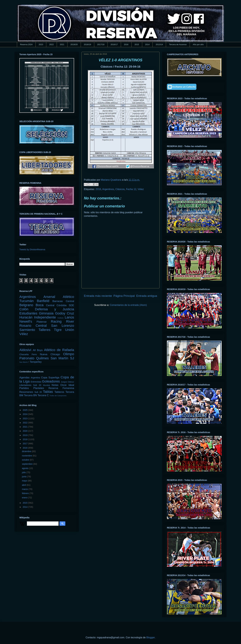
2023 (41, 44)
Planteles (39, 388)
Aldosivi (25, 350)
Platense (42, 322)
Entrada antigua (147, 296)
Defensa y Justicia (54, 309)
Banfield (43, 301)
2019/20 (74, 44)
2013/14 (159, 44)
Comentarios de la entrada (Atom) (128, 305)
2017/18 (101, 44)
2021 (62, 44)
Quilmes (42, 358)
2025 (25, 410)
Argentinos (108, 189)
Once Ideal (67, 385)
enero (25, 498)
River (70, 321)
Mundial (46, 385)
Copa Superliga (50, 378)
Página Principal (124, 296)
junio (25, 477)
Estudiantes (28, 313)
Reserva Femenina (61, 388)
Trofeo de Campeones (58, 396)
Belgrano (26, 305)
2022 (51, 44)
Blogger (150, 637)
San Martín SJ (62, 358)
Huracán (26, 317)
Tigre (58, 330)
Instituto (60, 318)
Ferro (34, 354)
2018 (25, 439)
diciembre (27, 451)
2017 (25, 444)
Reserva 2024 (26, 44)
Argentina (35, 378)
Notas (55, 385)
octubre (26, 460)
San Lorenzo (63, 326)
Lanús (69, 317)
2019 (25, 435)
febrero (26, 493)
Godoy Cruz (65, 313)
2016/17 (114, 44)
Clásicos (120, 189)
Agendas (24, 378)
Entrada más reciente (98, 296)
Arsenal (49, 297)
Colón (24, 309)
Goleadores (51, 381)
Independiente (45, 317)
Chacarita (24, 354)
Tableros (59, 392)
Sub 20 (38, 392)
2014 (147, 44)
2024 (25, 414)
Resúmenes (26, 392)
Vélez (141, 189)
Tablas (48, 392)
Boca (40, 305)
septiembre (28, 464)
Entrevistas (36, 382)
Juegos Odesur (67, 382)
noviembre (27, 456)
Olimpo (69, 354)
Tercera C (43, 395)
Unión (70, 330)
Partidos (24, 388)
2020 (25, 431)
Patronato (27, 358)
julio (24, 472)
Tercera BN (30, 395)
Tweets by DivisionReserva (32, 249)
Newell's (26, 321)
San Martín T (24, 362)
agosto (26, 468)
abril (24, 485)
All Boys (38, 350)
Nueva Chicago (50, 354)
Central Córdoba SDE (60, 305)
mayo (25, 481)
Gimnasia (46, 313)
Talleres (44, 330)
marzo (25, 489)
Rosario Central (33, 326)
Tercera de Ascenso (178, 44)
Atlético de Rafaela (59, 350)
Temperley (36, 362)
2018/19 (87, 44)
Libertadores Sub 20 (30, 385)
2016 (126, 44)
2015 (137, 44)
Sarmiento (27, 330)
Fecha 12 (131, 189)
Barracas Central (63, 301)
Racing (56, 321)
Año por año (198, 44)
